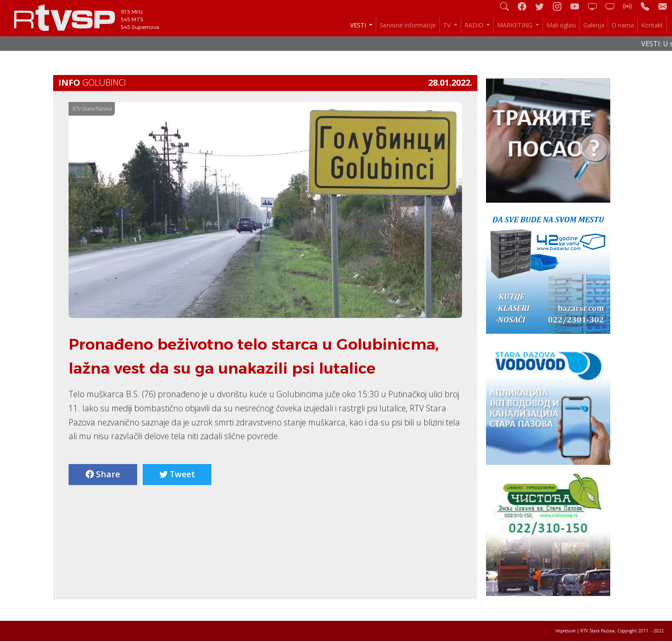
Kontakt (652, 25)
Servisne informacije (408, 25)
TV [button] (448, 25)
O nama (623, 25)
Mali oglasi (561, 25)
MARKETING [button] (516, 25)
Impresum (565, 631)
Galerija (594, 25)
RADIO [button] (475, 25)
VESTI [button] (359, 25)
